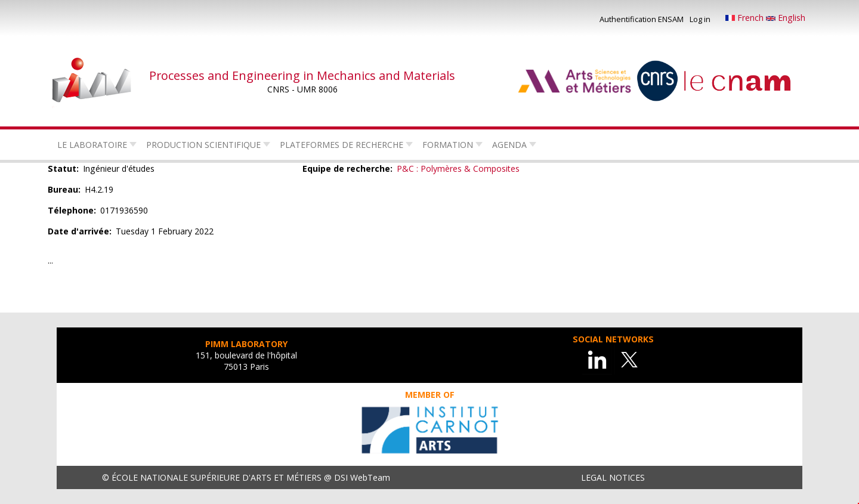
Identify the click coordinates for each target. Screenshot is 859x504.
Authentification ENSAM (642, 19)
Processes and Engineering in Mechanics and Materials (302, 75)
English (786, 18)
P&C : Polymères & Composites (458, 168)
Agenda (509, 145)
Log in (700, 19)
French (746, 18)
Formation (448, 145)
